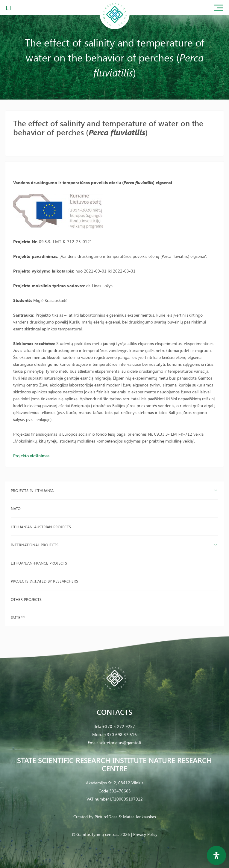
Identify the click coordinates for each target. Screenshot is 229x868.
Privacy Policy (145, 834)
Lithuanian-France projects (39, 563)
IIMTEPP (18, 617)
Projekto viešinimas (31, 456)
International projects (35, 545)
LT (9, 7)
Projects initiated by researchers (44, 581)
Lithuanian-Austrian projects (41, 527)
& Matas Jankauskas (137, 817)
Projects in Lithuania (32, 490)
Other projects (26, 599)
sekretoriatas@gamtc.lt (120, 743)
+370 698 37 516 (120, 734)
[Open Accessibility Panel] (216, 855)
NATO (16, 508)
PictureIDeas (106, 817)
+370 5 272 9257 (119, 726)
